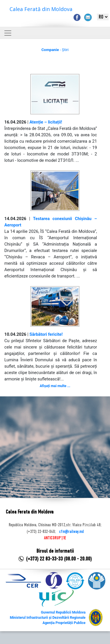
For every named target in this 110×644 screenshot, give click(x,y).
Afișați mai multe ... (55, 386)
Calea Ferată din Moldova (41, 9)
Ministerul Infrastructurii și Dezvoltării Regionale (48, 618)
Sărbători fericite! (46, 334)
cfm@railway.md (71, 532)
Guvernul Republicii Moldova (63, 612)
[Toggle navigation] (8, 33)
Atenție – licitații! (46, 122)
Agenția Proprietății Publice (64, 623)
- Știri (55, 50)
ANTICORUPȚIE (55, 538)
